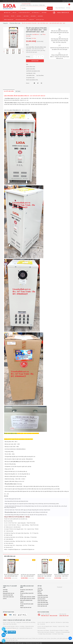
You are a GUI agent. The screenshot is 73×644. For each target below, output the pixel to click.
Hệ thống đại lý (36, 13)
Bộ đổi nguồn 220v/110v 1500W (28, 597)
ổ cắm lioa (31, 20)
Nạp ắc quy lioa (40, 20)
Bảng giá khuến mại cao (9, 593)
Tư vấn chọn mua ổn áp (24, 13)
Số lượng (28, 57)
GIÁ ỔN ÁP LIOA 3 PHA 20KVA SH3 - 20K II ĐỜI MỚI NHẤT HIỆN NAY (28, 576)
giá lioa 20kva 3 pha (31, 67)
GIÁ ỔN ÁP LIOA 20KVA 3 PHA (33, 71)
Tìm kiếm (40, 588)
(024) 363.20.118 (64, 616)
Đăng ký (63, 8)
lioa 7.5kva (26, 16)
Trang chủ (7, 13)
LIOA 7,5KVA (47, 639)
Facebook (60, 587)
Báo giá (29, 1)
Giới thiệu (5, 590)
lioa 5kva (19, 16)
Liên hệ (5, 599)
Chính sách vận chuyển (43, 604)
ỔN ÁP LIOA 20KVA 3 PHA (32, 80)
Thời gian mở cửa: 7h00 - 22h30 (10, 1)
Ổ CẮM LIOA (35, 639)
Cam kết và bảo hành (8, 595)
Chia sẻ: (28, 83)
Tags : (27, 64)
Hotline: (63, 13)
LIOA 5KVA (41, 639)
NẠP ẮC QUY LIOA (13, 640)
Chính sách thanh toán (43, 597)
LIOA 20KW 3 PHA (30, 75)
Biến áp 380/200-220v (9, 20)
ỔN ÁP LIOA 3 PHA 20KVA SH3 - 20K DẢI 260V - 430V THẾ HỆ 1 (62, 576)
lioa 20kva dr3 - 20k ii (31, 73)
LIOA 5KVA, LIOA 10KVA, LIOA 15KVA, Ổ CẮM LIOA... (33, 5)
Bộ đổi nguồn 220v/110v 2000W (28, 599)
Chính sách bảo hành (42, 601)
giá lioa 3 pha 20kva (31, 69)
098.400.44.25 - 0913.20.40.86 (49, 616)
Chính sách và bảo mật (8, 597)
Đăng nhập (58, 8)
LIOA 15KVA (60, 639)
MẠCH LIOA (28, 639)
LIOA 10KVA (53, 639)
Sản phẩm (44, 13)
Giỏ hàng (40, 594)
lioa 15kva (40, 16)
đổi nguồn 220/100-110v (21, 20)
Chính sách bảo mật (42, 606)
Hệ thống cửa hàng (22, 1)
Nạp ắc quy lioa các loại (26, 607)
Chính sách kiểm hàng (43, 602)
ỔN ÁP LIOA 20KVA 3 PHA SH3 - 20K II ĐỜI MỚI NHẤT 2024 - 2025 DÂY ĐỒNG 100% (11, 576)
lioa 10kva (33, 16)
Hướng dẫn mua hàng (43, 595)
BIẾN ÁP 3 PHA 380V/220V (19, 639)
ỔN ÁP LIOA (9, 639)
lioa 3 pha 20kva (40, 75)
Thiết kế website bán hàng (31, 643)
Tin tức (13, 16)
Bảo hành (6, 16)
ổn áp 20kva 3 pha (30, 78)
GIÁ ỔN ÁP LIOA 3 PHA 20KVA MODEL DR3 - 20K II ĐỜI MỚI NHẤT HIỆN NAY (45, 576)
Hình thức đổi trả (41, 599)
